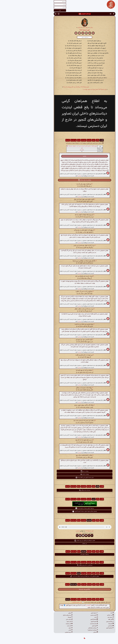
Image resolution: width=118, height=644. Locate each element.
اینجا (55, 533)
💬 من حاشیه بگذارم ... (52, 602)
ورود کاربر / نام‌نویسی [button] (59, 14)
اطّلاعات (76, 140)
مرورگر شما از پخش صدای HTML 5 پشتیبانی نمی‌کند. (59, 527)
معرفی (45, 613)
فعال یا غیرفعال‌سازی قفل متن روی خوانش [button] (59, 541)
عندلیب (52, 531)
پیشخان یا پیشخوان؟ (67, 630)
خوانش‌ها (64, 140)
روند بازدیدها (48, 140)
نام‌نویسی (63, 605)
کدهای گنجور (69, 613)
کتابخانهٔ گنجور (69, 619)
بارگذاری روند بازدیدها (59, 589)
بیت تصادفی (85, 615)
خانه (87, 613)
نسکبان (70, 632)
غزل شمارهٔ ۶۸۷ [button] (64, 531)
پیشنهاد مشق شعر (59, 554)
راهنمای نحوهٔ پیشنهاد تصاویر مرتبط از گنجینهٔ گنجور (59, 511)
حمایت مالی (44, 619)
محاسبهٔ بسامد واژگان (59, 490)
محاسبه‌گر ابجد (68, 624)
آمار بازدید (44, 626)
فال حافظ (85, 619)
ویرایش (54, 176)
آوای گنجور (69, 626)
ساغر (71, 617)
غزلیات (54, 28)
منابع (45, 628)
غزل (56, 148)
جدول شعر (85, 617)
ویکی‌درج (56, 150)
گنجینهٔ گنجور (69, 622)
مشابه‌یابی (85, 626)
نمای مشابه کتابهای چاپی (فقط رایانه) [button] (59, 478)
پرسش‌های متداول (42, 615)
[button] (88, 14)
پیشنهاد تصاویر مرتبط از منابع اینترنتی (59, 508)
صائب (66, 28)
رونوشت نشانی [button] (59, 474)
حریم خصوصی (43, 632)
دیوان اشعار (60, 28)
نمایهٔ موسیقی (84, 622)
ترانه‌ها (53, 140)
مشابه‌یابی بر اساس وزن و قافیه (59, 565)
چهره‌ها (45, 617)
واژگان (72, 140)
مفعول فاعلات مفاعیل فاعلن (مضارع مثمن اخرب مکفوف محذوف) (57, 146)
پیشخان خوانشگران (68, 628)
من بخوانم (59, 544)
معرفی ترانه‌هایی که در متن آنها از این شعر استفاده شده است (59, 576)
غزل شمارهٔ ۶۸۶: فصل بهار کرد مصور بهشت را (69, 89)
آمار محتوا (44, 622)
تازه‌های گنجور (84, 628)
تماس (45, 630)
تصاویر (68, 140)
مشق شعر (58, 140)
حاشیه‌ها (42, 140)
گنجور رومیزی (69, 615)
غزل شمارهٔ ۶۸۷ (59, 30)
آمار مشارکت (44, 624)
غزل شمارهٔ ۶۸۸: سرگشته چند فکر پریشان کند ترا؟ (51, 87)
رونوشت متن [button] (59, 471)
